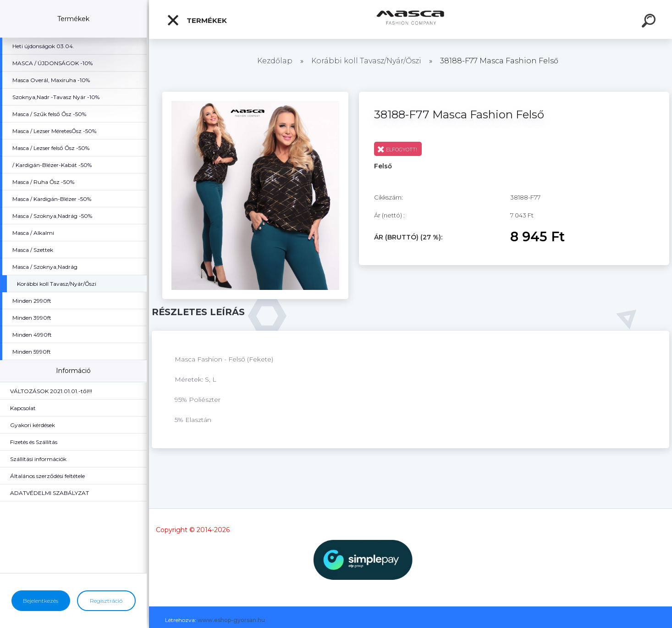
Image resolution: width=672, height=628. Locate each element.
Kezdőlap (275, 61)
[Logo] (410, 19)
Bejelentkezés (41, 601)
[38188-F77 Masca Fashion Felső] (255, 95)
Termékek (197, 20)
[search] (650, 22)
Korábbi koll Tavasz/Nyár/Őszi (367, 61)
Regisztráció (106, 601)
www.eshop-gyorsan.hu (231, 620)
